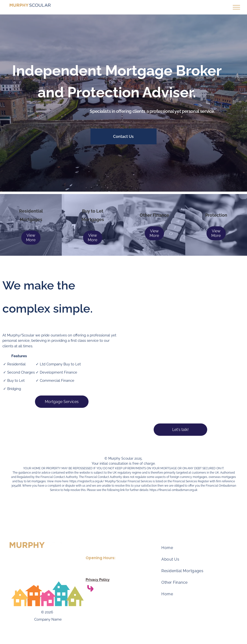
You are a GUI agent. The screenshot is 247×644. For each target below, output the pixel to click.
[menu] (236, 7)
